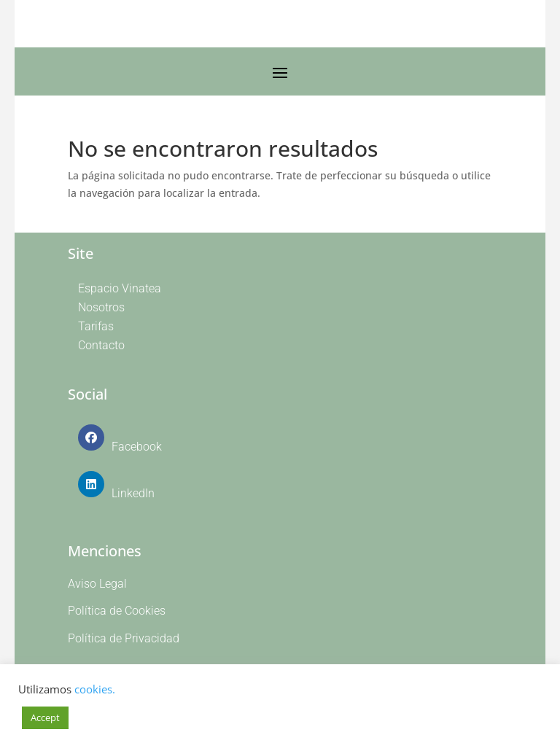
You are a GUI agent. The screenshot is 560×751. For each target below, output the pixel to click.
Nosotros (101, 307)
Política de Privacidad (124, 638)
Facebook (137, 447)
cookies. (95, 689)
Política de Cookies (117, 611)
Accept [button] (45, 717)
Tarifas (96, 326)
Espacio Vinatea (120, 288)
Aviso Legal (97, 584)
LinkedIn (133, 493)
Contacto (101, 345)
